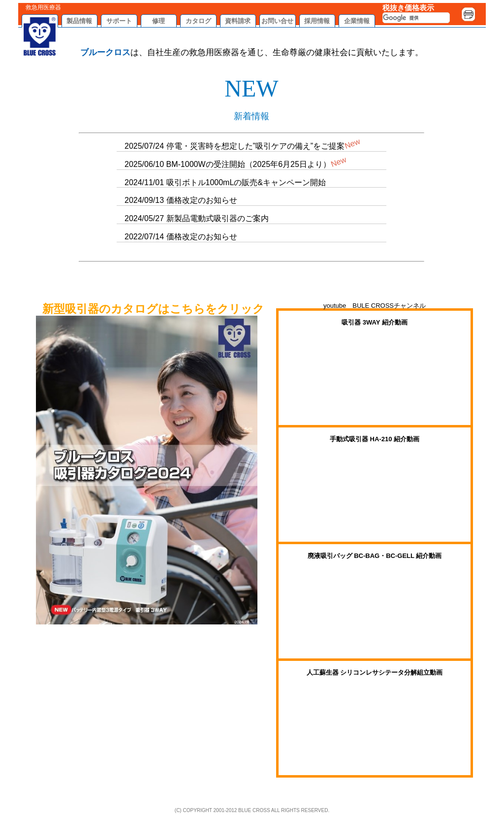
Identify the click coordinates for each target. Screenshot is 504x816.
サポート (119, 21)
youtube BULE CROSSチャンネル (375, 306)
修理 (158, 21)
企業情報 (357, 21)
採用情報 (317, 21)
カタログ (198, 21)
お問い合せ (277, 21)
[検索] (416, 18)
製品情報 (79, 21)
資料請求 (238, 21)
